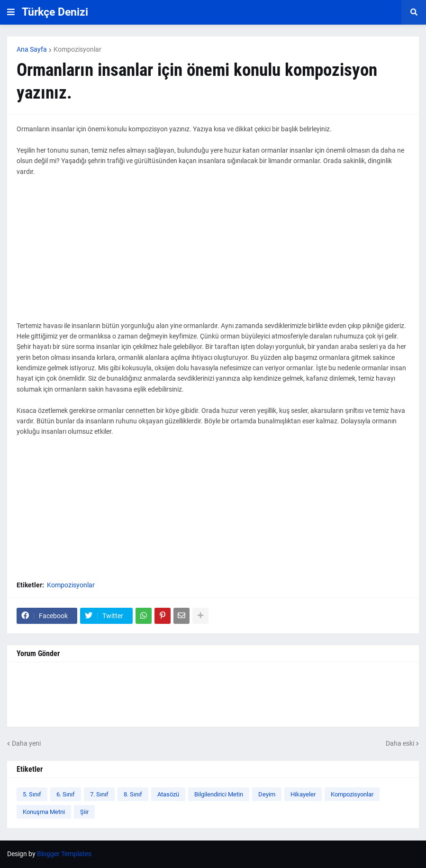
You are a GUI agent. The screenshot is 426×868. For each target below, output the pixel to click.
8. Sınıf (133, 794)
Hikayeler (303, 794)
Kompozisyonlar (77, 49)
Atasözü (168, 794)
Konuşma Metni (44, 812)
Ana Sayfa (32, 49)
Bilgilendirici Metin (219, 794)
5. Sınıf (32, 794)
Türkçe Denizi (55, 12)
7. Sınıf (99, 794)
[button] (11, 12)
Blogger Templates (64, 854)
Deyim (267, 794)
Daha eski (400, 743)
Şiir (84, 812)
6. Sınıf (66, 794)
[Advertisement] (213, 254)
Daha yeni (26, 743)
